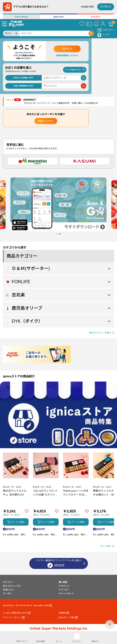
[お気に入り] (82, 24)
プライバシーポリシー (14, 617)
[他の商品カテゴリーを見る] (102, 333)
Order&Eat (96, 17)
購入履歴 (63, 582)
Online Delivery (22, 17)
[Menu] (4, 24)
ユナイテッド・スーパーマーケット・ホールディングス (27, 606)
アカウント (64, 586)
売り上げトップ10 (12, 586)
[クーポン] (89, 24)
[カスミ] (85, 161)
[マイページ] (103, 24)
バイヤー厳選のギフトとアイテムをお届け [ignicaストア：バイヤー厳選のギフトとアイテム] (59, 564)
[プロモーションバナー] (58, 415)
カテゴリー (8, 582)
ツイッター (64, 590)
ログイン (67, 49)
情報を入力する (46, 121)
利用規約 (64, 613)
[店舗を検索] (83, 78)
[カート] (111, 24)
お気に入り (8, 590)
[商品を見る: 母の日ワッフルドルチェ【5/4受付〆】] (16, 485)
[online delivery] (16, 24)
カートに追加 (16, 522)
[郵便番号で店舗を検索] (83, 86)
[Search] (54, 33)
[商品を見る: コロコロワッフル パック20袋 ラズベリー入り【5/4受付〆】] (46, 485)
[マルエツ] (33, 161)
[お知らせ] (96, 24)
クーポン (7, 594)
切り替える (106, 7)
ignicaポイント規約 (68, 617)
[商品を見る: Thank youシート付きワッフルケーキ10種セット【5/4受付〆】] (76, 485)
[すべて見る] (107, 546)
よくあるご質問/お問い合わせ (17, 613)
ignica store (58, 17)
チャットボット (66, 594)
